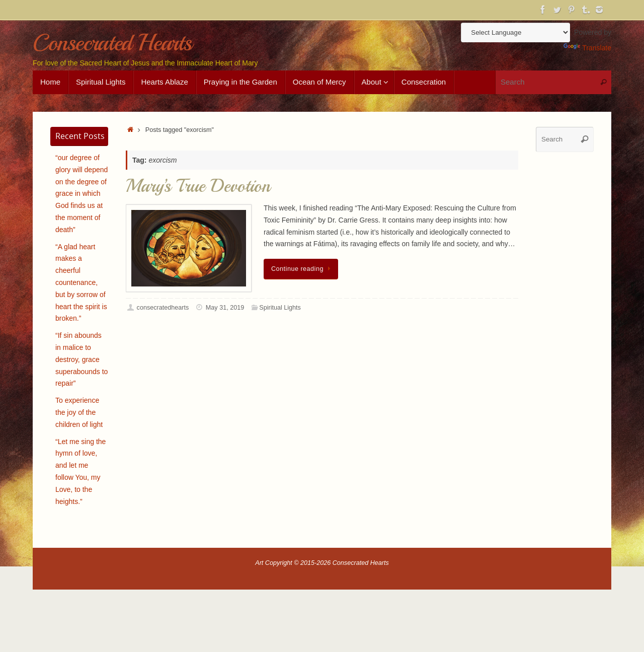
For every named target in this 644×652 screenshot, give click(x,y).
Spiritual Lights (280, 308)
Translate (587, 48)
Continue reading (303, 269)
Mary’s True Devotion (198, 186)
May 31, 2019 (225, 308)
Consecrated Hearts (112, 43)
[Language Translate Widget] (515, 32)
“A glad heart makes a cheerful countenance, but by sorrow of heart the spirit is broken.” (81, 283)
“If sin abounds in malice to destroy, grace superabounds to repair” (82, 359)
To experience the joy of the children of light (79, 412)
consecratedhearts (163, 308)
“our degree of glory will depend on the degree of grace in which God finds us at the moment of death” (82, 194)
